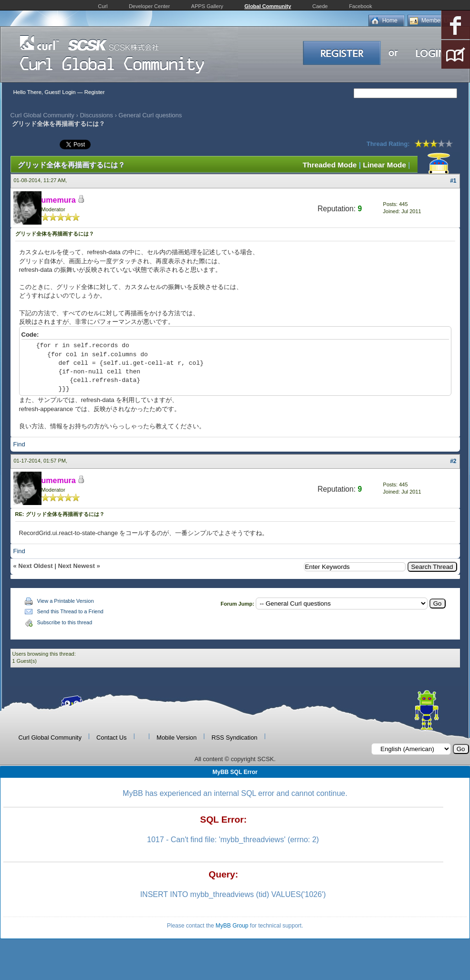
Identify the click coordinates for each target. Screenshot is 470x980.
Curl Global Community (42, 115)
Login (69, 92)
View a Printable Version (66, 601)
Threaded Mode (330, 165)
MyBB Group (232, 926)
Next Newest (76, 566)
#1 (453, 181)
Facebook (360, 6)
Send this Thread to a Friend (70, 611)
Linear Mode (385, 165)
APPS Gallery (207, 6)
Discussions (96, 115)
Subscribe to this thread (65, 622)
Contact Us (111, 738)
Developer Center (149, 6)
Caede (320, 6)
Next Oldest (35, 566)
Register (94, 92)
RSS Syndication (234, 738)
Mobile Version (177, 738)
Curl (103, 6)
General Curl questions (150, 115)
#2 (453, 461)
